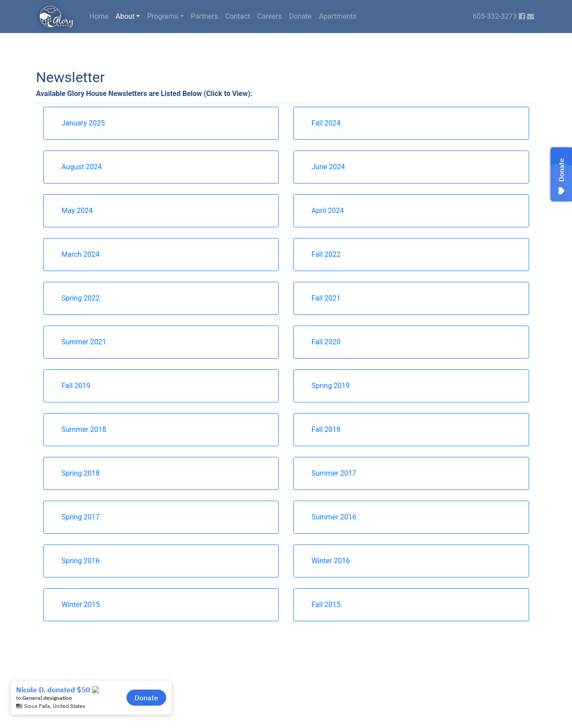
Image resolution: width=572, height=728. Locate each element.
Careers (270, 16)
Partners (204, 16)
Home (99, 16)
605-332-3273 (495, 16)
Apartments (338, 16)
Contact (238, 16)
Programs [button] (163, 16)
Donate (301, 16)
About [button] (125, 16)
